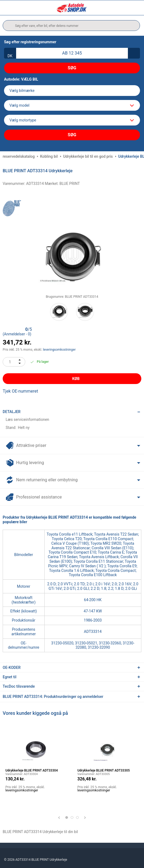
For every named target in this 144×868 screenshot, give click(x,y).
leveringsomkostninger (59, 350)
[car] (72, 120)
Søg (72, 68)
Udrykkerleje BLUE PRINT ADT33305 (104, 770)
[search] (71, 26)
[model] (72, 105)
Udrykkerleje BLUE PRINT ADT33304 (32, 770)
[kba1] (72, 53)
